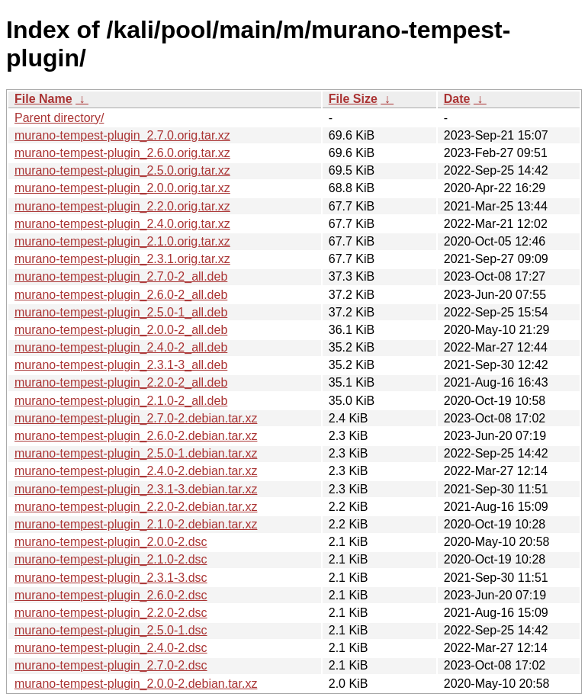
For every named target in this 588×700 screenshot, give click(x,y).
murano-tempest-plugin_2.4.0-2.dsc (111, 648)
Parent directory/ (59, 118)
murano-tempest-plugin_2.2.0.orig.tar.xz (122, 206)
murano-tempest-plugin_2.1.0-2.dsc (111, 559)
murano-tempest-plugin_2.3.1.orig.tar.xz (122, 259)
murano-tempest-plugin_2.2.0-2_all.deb (121, 382)
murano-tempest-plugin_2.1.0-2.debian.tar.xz (136, 524)
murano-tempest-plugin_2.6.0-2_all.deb (121, 295)
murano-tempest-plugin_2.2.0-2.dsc (111, 613)
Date (457, 99)
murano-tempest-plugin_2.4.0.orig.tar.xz (122, 224)
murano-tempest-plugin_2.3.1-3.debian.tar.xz (136, 489)
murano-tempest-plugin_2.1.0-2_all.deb (121, 401)
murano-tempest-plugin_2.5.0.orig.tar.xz (122, 170)
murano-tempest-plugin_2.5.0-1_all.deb (121, 312)
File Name (43, 99)
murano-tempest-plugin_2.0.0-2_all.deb (121, 330)
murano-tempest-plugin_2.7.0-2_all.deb (121, 276)
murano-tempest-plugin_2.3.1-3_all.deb (121, 365)
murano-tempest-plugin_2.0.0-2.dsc (111, 542)
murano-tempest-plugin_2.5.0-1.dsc (111, 630)
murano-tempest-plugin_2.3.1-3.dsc (111, 578)
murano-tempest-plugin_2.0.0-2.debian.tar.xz (136, 684)
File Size (353, 99)
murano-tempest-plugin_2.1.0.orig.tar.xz (122, 241)
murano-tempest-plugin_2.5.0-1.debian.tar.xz (136, 453)
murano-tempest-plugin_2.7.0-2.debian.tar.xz (136, 418)
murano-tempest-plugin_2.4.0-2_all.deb (121, 347)
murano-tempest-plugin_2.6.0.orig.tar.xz (122, 153)
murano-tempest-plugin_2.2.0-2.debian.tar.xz (136, 507)
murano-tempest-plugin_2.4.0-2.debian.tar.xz (136, 471)
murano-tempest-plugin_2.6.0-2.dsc (111, 595)
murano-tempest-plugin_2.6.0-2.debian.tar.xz (136, 436)
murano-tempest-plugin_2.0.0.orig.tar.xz (122, 188)
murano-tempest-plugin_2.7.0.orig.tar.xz (122, 135)
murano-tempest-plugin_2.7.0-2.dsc (111, 665)
